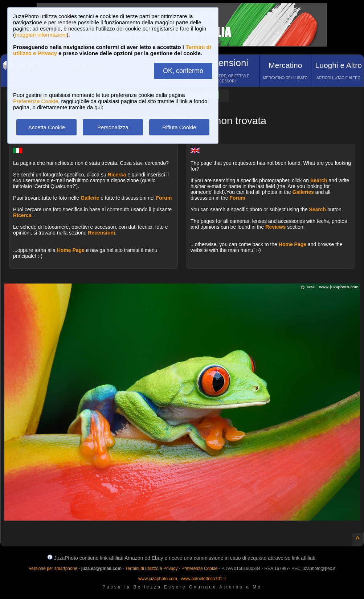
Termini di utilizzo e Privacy (151, 569)
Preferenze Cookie (36, 101)
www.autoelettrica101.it (203, 579)
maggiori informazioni (41, 35)
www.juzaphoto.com (158, 579)
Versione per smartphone (53, 569)
